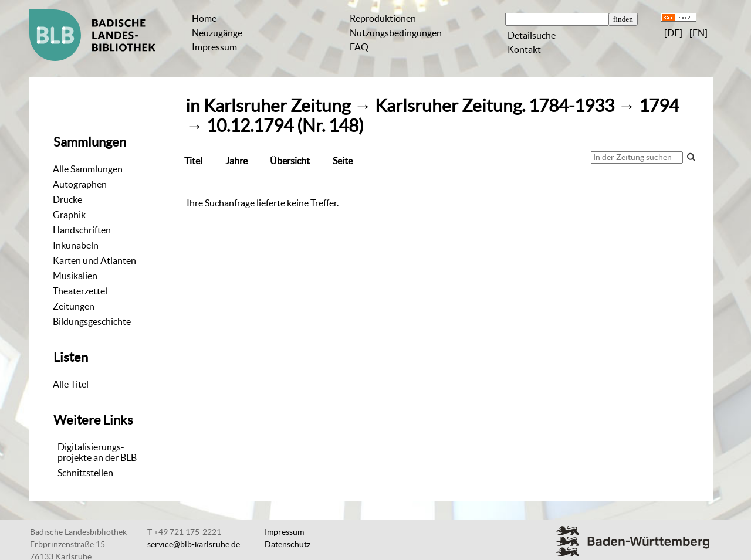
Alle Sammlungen (88, 169)
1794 (659, 106)
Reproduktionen (383, 18)
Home (204, 18)
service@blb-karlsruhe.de (194, 544)
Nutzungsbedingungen (396, 33)
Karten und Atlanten (94, 260)
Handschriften (82, 230)
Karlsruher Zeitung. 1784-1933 (495, 106)
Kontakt (524, 49)
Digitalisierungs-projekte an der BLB (97, 452)
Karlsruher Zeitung (277, 106)
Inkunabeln (76, 245)
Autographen (80, 184)
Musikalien (75, 276)
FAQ (359, 47)
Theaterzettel (80, 291)
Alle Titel (71, 384)
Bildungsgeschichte (92, 321)
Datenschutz (287, 544)
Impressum (214, 47)
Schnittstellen (85, 473)
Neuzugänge (217, 33)
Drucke (67, 199)
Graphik (69, 215)
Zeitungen (74, 306)
